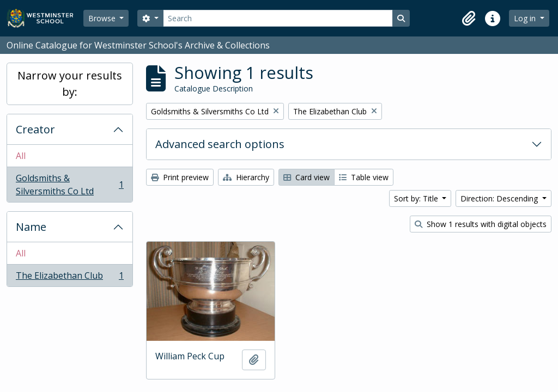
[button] (469, 19)
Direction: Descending (500, 198)
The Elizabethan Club (69, 278)
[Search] (278, 18)
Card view (307, 177)
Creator (35, 129)
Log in (526, 18)
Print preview (180, 177)
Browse (103, 18)
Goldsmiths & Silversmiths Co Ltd (69, 185)
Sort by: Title (417, 198)
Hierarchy (246, 177)
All (21, 156)
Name (31, 227)
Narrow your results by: (70, 84)
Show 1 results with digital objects (481, 224)
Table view (364, 177)
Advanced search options (220, 144)
